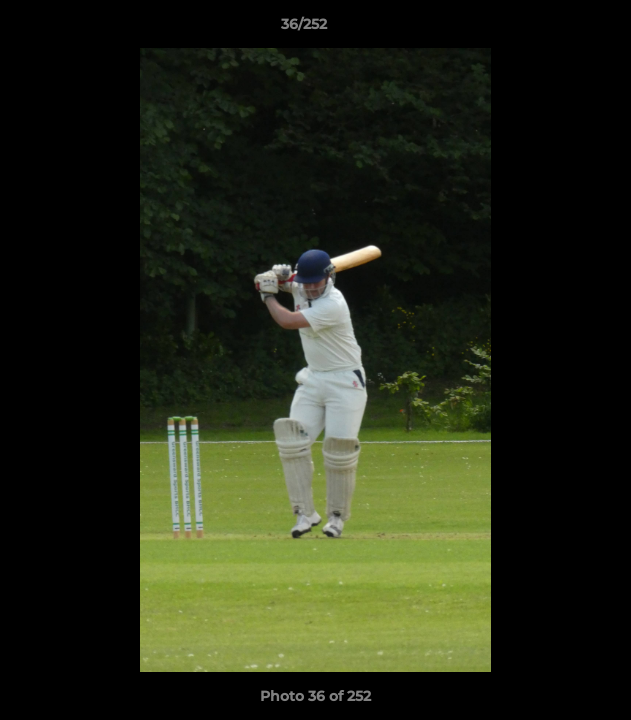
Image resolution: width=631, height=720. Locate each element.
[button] (559, 29)
